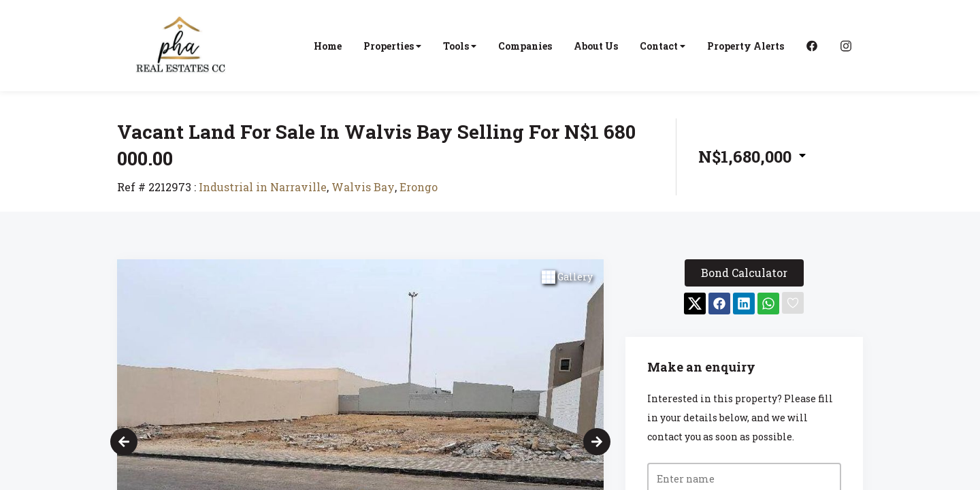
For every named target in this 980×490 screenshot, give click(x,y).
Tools (460, 46)
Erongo (419, 187)
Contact (663, 46)
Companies (525, 46)
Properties (392, 46)
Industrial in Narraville (263, 187)
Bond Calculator (744, 273)
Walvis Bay (363, 187)
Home (328, 46)
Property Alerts (746, 46)
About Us (596, 46)
